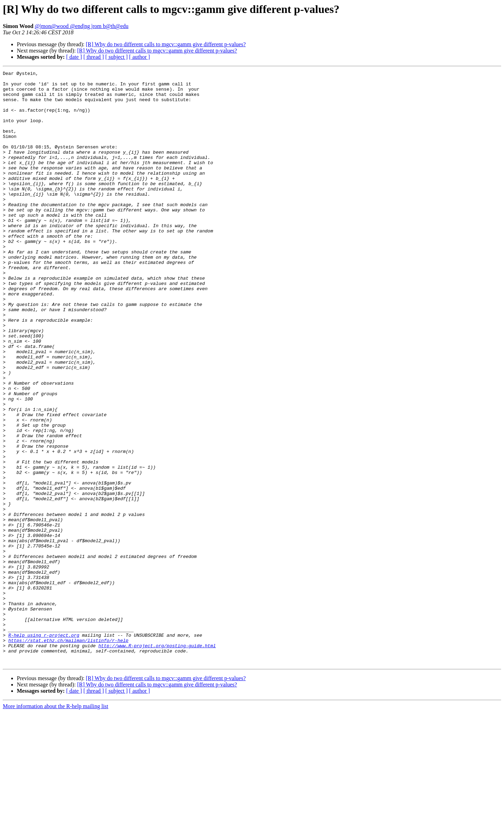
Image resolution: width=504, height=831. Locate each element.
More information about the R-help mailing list (55, 825)
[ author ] (140, 57)
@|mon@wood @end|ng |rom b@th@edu (82, 26)
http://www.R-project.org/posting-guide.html (157, 761)
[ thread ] (94, 57)
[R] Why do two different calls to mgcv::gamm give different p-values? (166, 44)
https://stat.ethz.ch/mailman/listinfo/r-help (68, 755)
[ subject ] (117, 57)
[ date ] (74, 57)
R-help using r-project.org (44, 748)
